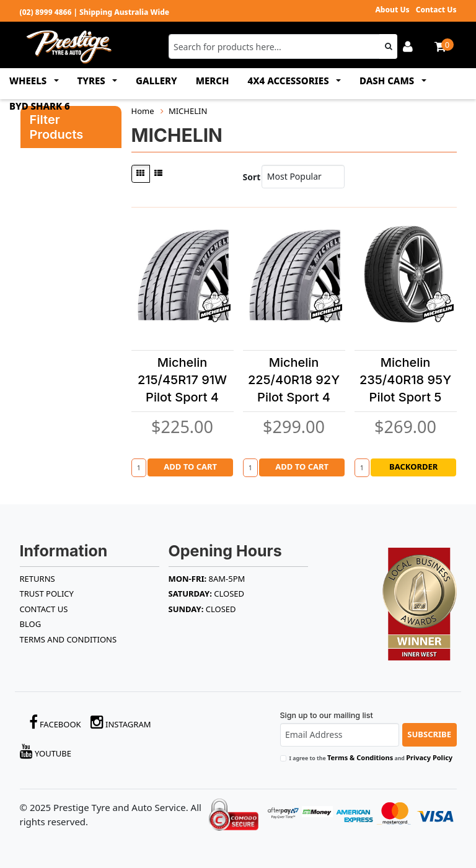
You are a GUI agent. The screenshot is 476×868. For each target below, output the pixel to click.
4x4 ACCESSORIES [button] (290, 81)
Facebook (55, 722)
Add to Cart (190, 467)
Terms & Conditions (360, 757)
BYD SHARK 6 (40, 106)
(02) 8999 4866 (46, 12)
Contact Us (436, 10)
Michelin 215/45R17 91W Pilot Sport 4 (182, 380)
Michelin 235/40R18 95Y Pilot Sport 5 (405, 380)
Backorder (413, 467)
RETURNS (37, 579)
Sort (249, 177)
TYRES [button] (93, 81)
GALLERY (156, 81)
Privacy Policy (429, 757)
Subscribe (429, 734)
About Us (392, 10)
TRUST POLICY (47, 594)
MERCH (213, 81)
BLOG (31, 624)
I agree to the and (371, 757)
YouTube (46, 751)
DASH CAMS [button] (388, 81)
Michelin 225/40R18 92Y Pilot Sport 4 (294, 380)
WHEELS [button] (29, 81)
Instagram (121, 722)
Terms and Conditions (68, 639)
